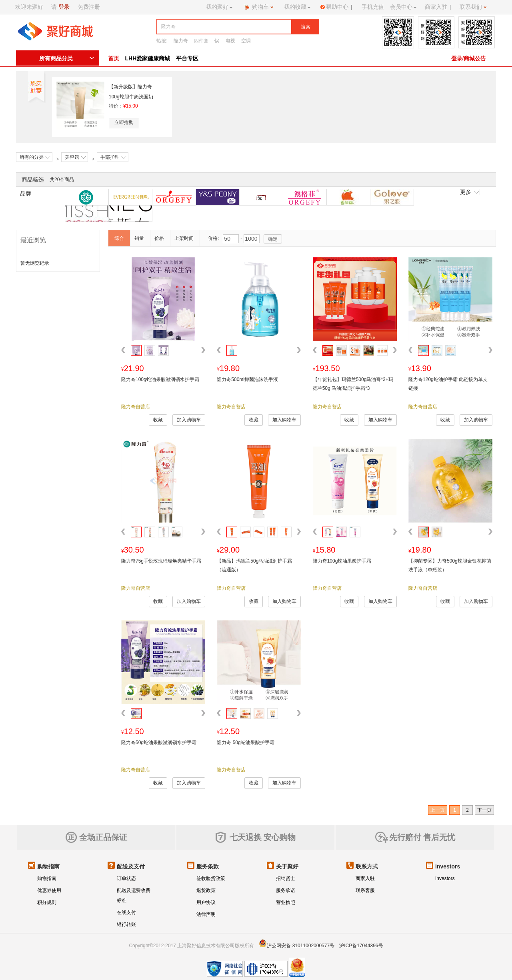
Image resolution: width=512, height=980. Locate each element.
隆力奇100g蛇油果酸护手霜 (342, 561)
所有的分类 (35, 157)
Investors (445, 878)
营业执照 (286, 902)
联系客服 (365, 890)
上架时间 (184, 238)
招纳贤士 (286, 878)
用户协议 (206, 902)
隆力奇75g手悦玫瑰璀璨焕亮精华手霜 (161, 561)
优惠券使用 (49, 890)
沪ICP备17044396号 (361, 946)
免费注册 (89, 7)
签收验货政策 (211, 878)
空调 (246, 41)
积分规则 (47, 902)
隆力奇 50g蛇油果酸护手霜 (245, 742)
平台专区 (187, 58)
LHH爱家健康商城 (148, 58)
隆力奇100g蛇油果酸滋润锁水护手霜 (160, 379)
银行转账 (126, 924)
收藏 (158, 420)
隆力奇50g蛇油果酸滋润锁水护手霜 (159, 742)
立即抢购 (124, 122)
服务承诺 (286, 890)
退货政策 (206, 890)
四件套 (201, 41)
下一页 (484, 810)
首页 (114, 58)
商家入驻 (365, 878)
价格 (159, 238)
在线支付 (126, 912)
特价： (123, 106)
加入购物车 (189, 420)
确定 (273, 239)
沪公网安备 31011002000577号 (301, 946)
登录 (64, 7)
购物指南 (47, 878)
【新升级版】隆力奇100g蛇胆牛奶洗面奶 (131, 92)
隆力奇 (181, 41)
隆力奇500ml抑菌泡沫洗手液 (247, 379)
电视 (230, 41)
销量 (139, 238)
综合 (119, 238)
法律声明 (206, 914)
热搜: (162, 41)
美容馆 (75, 157)
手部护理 (113, 157)
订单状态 (126, 878)
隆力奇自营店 (136, 407)
